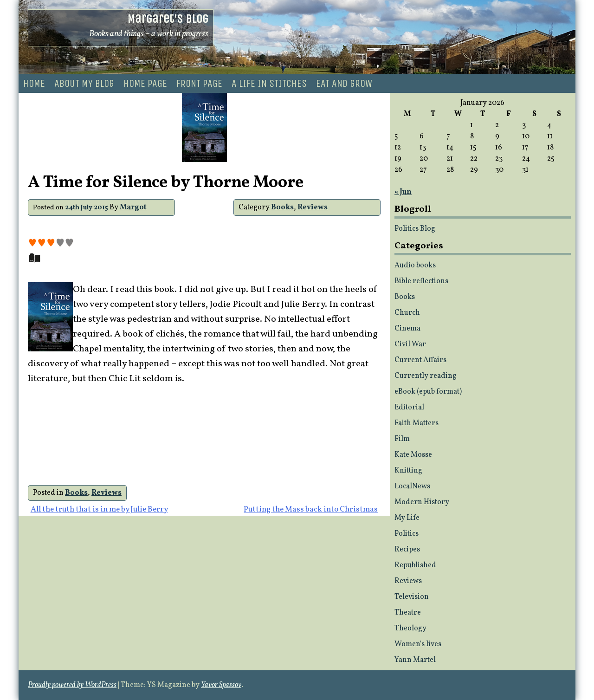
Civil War (410, 344)
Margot (133, 207)
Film (402, 439)
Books (282, 207)
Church (407, 313)
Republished (415, 565)
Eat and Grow (344, 84)
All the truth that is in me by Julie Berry (99, 509)
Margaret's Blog (168, 19)
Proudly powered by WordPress (72, 685)
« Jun (403, 192)
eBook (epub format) (428, 392)
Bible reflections (421, 281)
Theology (410, 629)
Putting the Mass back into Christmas (311, 509)
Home (34, 84)
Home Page (145, 84)
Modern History (422, 502)
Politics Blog (415, 229)
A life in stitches (269, 84)
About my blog (84, 84)
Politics (407, 534)
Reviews (313, 207)
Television (412, 597)
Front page (199, 84)
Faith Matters (416, 423)
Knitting (408, 471)
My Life (407, 518)
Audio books (415, 266)
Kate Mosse (413, 455)
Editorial (409, 408)
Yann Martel (415, 660)
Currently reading (426, 376)
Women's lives (418, 644)
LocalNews (412, 486)
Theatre (408, 613)
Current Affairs (420, 360)
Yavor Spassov (221, 685)
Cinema (407, 329)
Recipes (407, 550)
